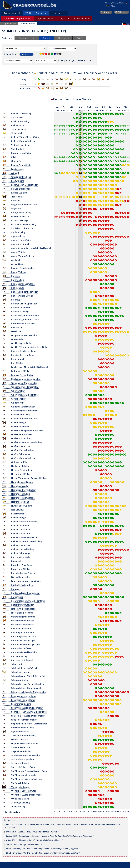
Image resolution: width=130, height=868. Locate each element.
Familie (23, 38)
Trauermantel (12, 13)
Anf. (55, 111)
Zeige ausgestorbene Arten (77, 60)
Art (35, 38)
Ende (60, 111)
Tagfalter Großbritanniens (75, 18)
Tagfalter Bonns (46, 18)
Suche (107, 12)
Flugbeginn (64, 38)
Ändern (26, 54)
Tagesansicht (9, 24)
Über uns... (59, 13)
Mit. (57, 111)
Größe (80, 38)
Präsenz (47, 38)
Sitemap (123, 12)
